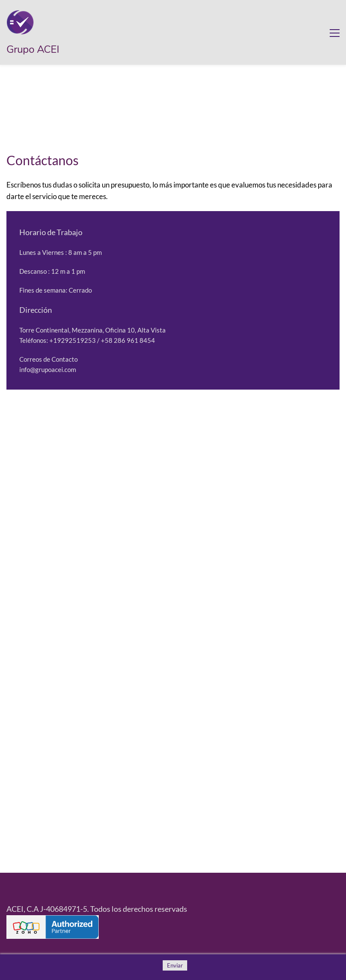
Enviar (175, 965)
